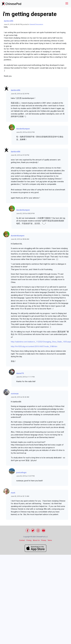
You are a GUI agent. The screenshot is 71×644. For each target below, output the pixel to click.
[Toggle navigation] (67, 4)
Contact (22, 540)
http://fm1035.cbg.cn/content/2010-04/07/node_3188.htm (34, 346)
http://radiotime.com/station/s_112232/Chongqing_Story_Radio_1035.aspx (41, 342)
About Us (36, 540)
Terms (50, 540)
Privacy (44, 540)
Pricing (29, 540)
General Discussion (36, 24)
